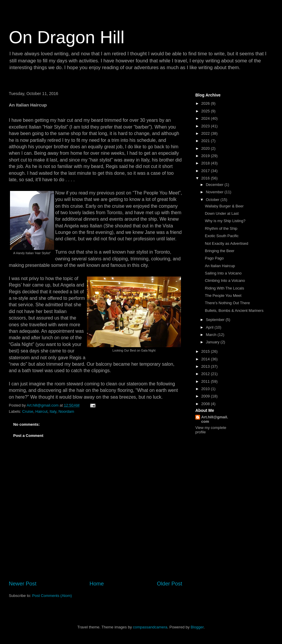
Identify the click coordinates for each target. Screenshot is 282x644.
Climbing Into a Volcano (225, 281)
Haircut (41, 411)
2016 (206, 178)
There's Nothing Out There (227, 303)
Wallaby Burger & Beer (224, 206)
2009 (206, 396)
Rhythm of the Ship (221, 228)
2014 (206, 359)
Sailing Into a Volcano (223, 273)
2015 (206, 351)
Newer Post (23, 584)
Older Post (169, 584)
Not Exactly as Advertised (226, 243)
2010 (206, 389)
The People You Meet (223, 296)
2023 (206, 126)
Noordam (66, 411)
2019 (206, 156)
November (215, 192)
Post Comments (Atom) (52, 596)
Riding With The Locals (224, 288)
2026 (206, 103)
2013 (206, 366)
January (213, 342)
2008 (206, 404)
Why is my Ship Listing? (225, 221)
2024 (206, 118)
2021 (206, 141)
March (212, 335)
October (213, 200)
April (210, 327)
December (215, 185)
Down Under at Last (222, 213)
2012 (206, 374)
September (216, 320)
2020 (206, 148)
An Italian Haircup (220, 266)
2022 (206, 133)
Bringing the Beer (219, 251)
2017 (206, 171)
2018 (206, 163)
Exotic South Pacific (222, 236)
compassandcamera (150, 627)
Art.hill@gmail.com (215, 419)
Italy (53, 411)
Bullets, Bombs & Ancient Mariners (234, 311)
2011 (206, 381)
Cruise (28, 411)
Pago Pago (214, 258)
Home (97, 584)
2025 (206, 111)
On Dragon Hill (67, 37)
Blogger (197, 627)
